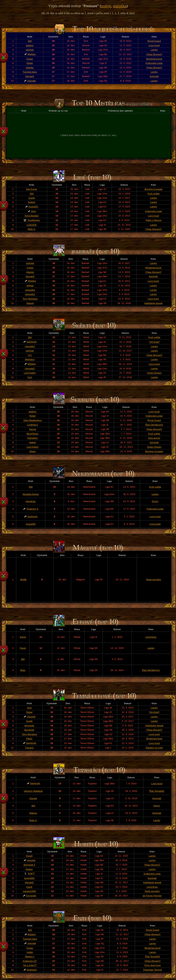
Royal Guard (154, 41)
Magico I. (30, 957)
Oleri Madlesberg (33, 420)
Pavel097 (33, 207)
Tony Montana (30, 299)
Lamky (154, 50)
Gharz (32, 451)
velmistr (30, 50)
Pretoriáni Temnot (152, 970)
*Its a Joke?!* (30, 965)
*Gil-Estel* (154, 342)
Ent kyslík (31, 896)
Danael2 (30, 76)
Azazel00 (31, 524)
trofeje (106, 6)
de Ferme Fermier (152, 896)
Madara (31, 54)
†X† (30, 355)
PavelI (29, 856)
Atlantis (30, 68)
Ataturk (30, 303)
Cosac (30, 59)
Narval (33, 429)
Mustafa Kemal (31, 494)
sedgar (30, 286)
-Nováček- (31, 501)
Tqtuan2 (29, 748)
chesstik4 (30, 290)
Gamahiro (33, 438)
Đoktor (29, 869)
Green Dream (154, 373)
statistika (120, 6)
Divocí (155, 501)
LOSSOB (32, 225)
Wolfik (23, 580)
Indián (30, 952)
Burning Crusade (154, 189)
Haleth (33, 442)
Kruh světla (153, 194)
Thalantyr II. (32, 509)
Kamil (23, 637)
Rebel (30, 63)
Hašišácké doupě (153, 303)
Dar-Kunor (31, 189)
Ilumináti (154, 76)
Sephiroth (31, 342)
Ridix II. (32, 229)
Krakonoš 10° (30, 961)
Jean (33, 211)
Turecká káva (30, 72)
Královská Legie (154, 63)
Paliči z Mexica (154, 220)
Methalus (30, 359)
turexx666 (29, 878)
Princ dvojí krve (153, 965)
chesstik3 (30, 294)
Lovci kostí (154, 45)
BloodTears (33, 434)
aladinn (30, 45)
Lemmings (151, 637)
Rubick (32, 202)
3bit (30, 41)
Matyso (33, 813)
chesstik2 (30, 369)
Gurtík (32, 198)
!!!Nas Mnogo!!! (154, 54)
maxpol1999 (29, 891)
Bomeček (29, 730)
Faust (23, 648)
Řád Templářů (157, 791)
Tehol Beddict (32, 216)
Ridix (23, 670)
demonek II (29, 865)
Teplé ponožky (153, 580)
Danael (33, 798)
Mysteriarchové (154, 59)
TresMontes (34, 220)
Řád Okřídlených (154, 425)
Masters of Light (154, 748)
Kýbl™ (31, 874)
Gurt (30, 377)
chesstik (31, 81)
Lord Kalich (30, 373)
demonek (29, 726)
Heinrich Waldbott (33, 791)
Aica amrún (154, 438)
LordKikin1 (33, 425)
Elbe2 (29, 739)
